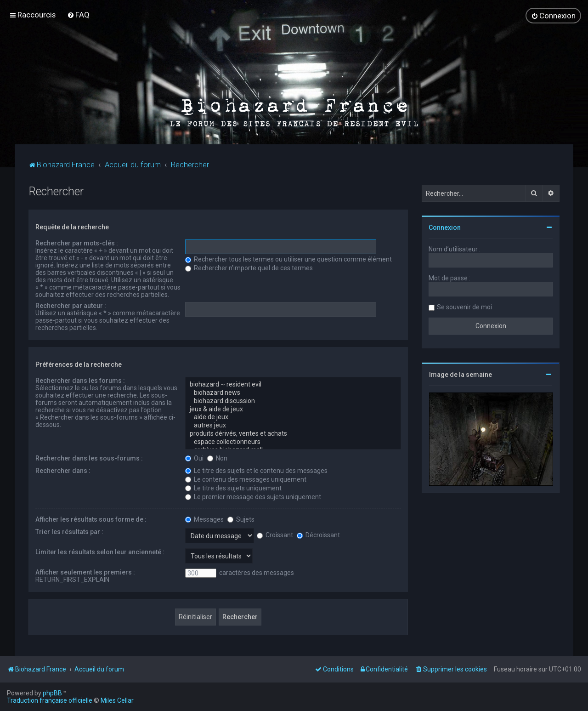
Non (217, 458)
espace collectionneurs (293, 442)
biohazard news (293, 392)
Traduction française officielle (50, 700)
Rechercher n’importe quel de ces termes (249, 267)
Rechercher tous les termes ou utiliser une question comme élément (288, 259)
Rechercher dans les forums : (80, 380)
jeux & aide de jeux (293, 409)
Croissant (275, 535)
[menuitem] (78, 15)
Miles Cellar (117, 700)
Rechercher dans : (63, 470)
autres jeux (293, 425)
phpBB (52, 693)
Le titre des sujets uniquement (233, 488)
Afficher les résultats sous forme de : (91, 519)
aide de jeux (293, 417)
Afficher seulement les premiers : (85, 572)
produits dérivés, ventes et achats (293, 433)
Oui (194, 458)
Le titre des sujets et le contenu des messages (256, 470)
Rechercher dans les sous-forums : (89, 458)
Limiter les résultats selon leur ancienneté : (100, 552)
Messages (204, 519)
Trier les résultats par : (69, 531)
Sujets (241, 519)
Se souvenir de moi (464, 307)
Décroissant (318, 535)
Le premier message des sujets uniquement (253, 496)
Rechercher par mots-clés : (77, 243)
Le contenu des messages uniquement (246, 479)
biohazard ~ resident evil (293, 384)
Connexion (445, 227)
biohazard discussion (293, 401)
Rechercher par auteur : (71, 305)
